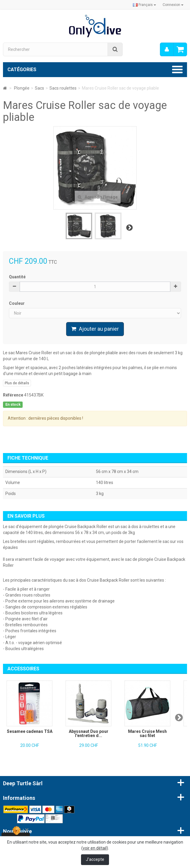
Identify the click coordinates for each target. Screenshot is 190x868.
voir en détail (95, 848)
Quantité (17, 277)
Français (144, 5)
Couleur (17, 303)
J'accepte (95, 859)
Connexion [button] (173, 5)
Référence (13, 395)
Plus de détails (17, 383)
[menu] (167, 49)
